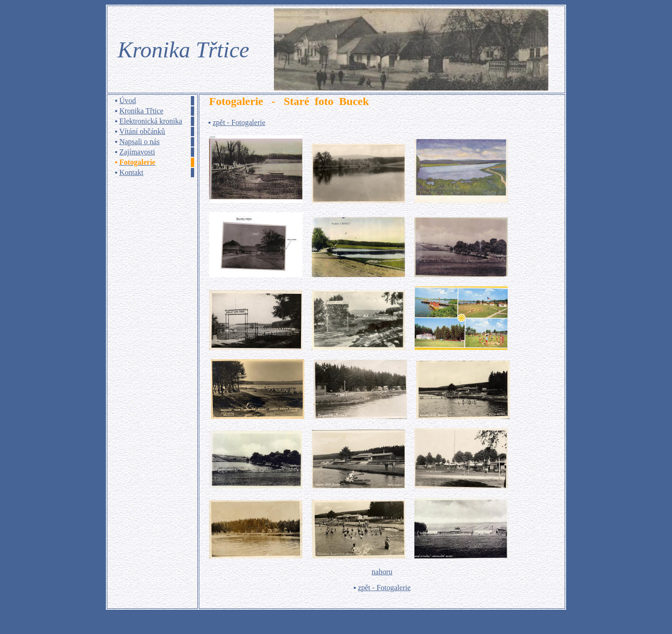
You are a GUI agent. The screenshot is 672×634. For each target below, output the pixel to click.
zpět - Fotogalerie (239, 122)
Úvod (128, 101)
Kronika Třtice (141, 111)
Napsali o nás (140, 142)
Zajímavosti (137, 152)
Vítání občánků (142, 131)
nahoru (382, 572)
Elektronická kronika (151, 121)
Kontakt (132, 172)
